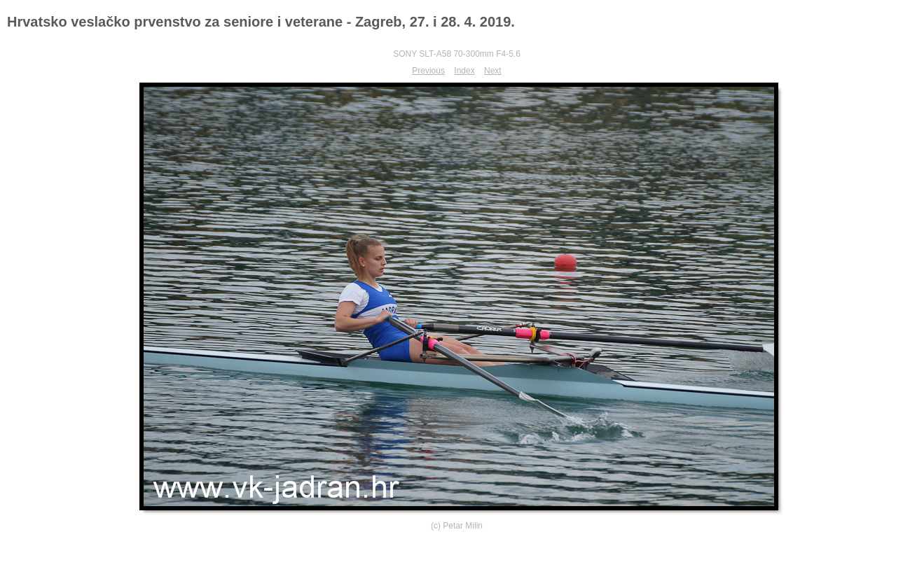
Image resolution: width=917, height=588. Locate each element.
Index (464, 71)
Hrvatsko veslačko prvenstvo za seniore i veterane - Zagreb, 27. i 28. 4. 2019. (261, 22)
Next (493, 71)
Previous (428, 71)
